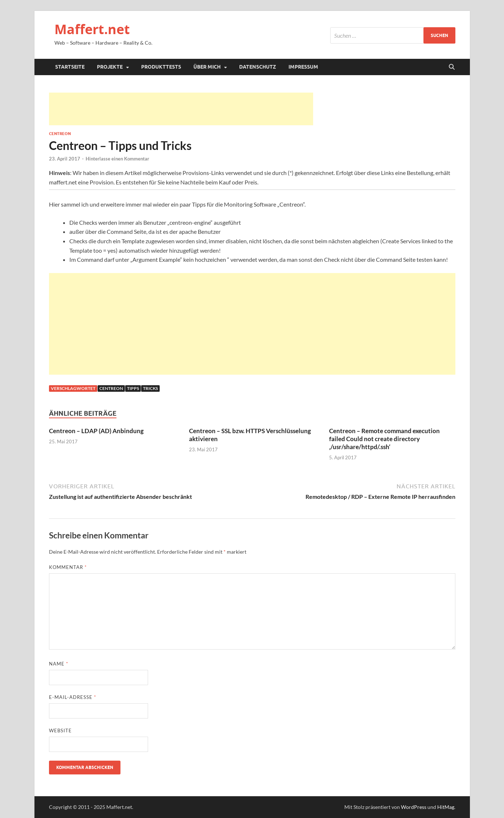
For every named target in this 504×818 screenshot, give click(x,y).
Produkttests (161, 67)
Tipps (133, 388)
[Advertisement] (181, 109)
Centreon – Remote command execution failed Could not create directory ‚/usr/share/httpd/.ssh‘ (384, 439)
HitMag (446, 807)
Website (60, 730)
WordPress (414, 807)
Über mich (207, 67)
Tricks (150, 388)
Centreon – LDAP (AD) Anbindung (96, 431)
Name (59, 664)
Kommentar (68, 567)
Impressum (303, 67)
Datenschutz (258, 67)
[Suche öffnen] (452, 67)
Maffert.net (92, 29)
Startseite (70, 67)
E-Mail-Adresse (73, 697)
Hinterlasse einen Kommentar (117, 159)
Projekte (110, 67)
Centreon (60, 134)
